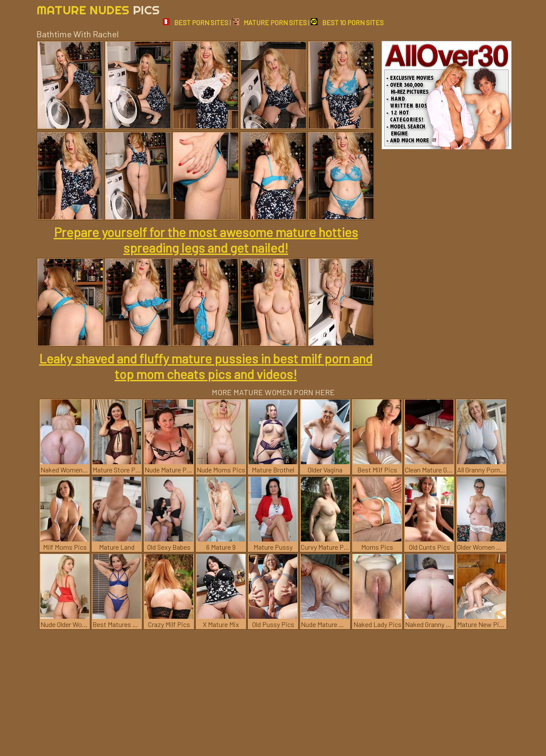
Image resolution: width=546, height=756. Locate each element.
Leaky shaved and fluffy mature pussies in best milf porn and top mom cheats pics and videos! (206, 366)
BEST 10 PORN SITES (347, 22)
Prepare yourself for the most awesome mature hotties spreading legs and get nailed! (206, 240)
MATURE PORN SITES (270, 22)
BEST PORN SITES (196, 22)
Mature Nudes (98, 10)
